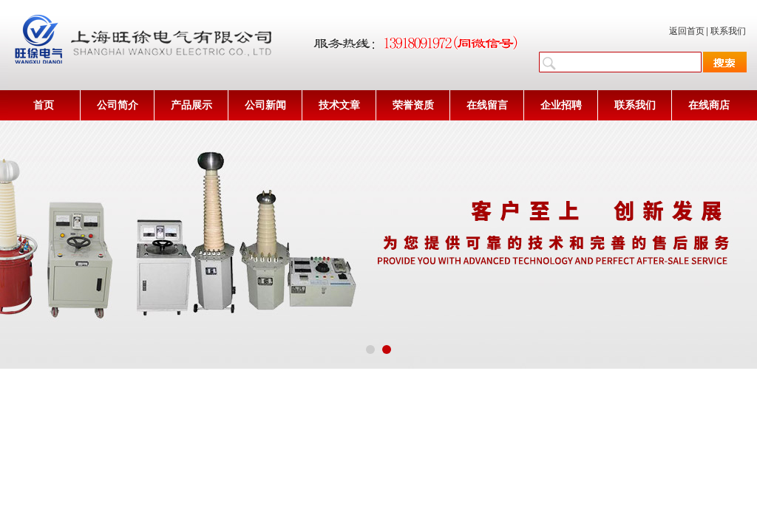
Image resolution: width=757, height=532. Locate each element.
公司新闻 (265, 105)
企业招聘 (561, 105)
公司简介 (118, 105)
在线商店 (709, 105)
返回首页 (687, 31)
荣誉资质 (413, 105)
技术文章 (339, 105)
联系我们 (728, 31)
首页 (44, 105)
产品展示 (191, 105)
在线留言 (487, 105)
